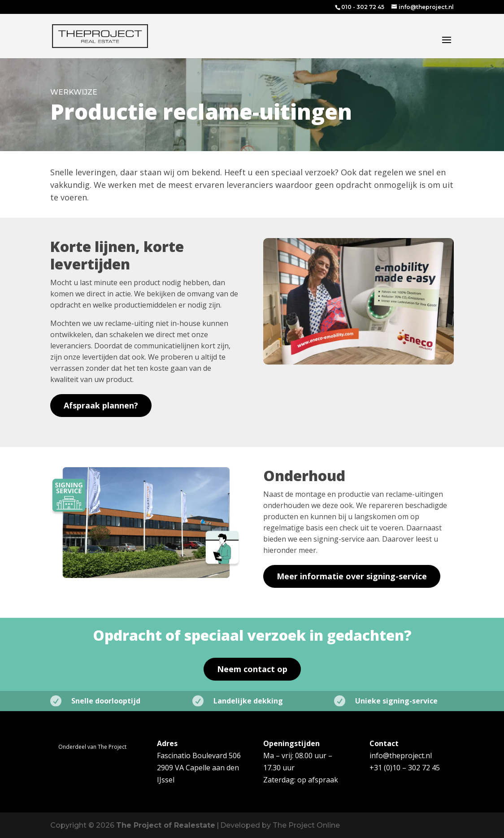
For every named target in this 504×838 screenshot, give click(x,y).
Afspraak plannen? (101, 405)
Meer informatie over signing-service (352, 576)
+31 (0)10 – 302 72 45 (405, 768)
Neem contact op (252, 669)
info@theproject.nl (401, 756)
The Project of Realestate (166, 825)
